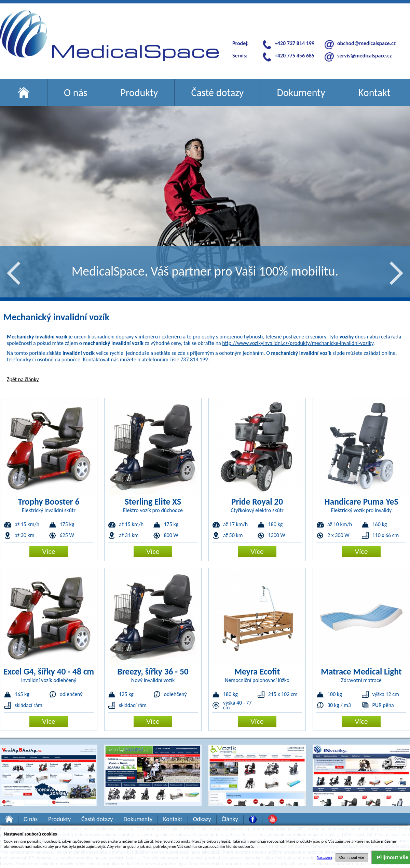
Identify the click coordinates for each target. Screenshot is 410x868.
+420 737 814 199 (295, 43)
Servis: (240, 56)
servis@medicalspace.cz (364, 56)
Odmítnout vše (352, 857)
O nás (76, 92)
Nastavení (324, 857)
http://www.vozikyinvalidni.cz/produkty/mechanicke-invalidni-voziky (298, 343)
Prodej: (241, 43)
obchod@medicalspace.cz (366, 43)
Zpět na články (23, 379)
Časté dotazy (217, 92)
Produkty (139, 92)
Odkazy (202, 819)
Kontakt (374, 92)
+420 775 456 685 (295, 56)
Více (49, 552)
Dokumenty (301, 92)
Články (230, 819)
